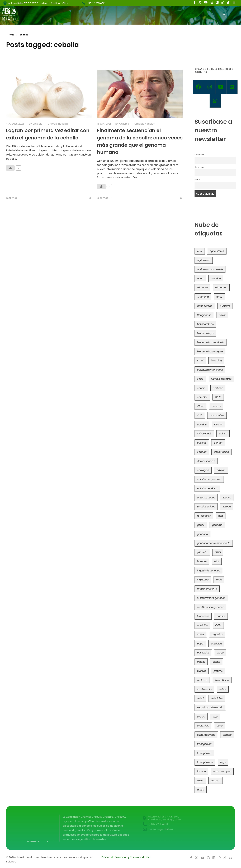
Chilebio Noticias (58, 124)
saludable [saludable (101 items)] (217, 698)
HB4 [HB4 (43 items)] (217, 561)
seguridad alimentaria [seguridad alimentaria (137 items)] (210, 707)
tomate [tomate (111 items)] (227, 735)
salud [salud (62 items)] (200, 698)
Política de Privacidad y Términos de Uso (126, 857)
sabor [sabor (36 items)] (223, 689)
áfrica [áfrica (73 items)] (201, 790)
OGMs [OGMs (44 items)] (201, 634)
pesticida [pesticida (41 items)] (216, 644)
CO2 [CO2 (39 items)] (200, 415)
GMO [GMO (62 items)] (218, 552)
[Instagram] (210, 87)
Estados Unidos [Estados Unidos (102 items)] (206, 507)
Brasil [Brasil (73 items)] (200, 361)
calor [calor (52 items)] (200, 379)
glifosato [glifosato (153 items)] (202, 552)
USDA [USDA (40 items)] (200, 780)
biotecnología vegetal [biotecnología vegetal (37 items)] (210, 352)
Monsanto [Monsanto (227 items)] (203, 616)
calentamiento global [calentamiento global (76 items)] (210, 370)
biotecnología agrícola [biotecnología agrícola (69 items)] (211, 342)
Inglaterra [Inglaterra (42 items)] (203, 580)
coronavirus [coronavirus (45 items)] (217, 415)
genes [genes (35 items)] (201, 525)
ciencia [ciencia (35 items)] (216, 406)
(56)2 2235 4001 (96, 3)
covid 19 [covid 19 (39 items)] (202, 425)
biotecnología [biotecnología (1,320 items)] (205, 333)
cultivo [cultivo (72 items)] (223, 434)
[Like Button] (10, 168)
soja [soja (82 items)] (215, 717)
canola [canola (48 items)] (201, 388)
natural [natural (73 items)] (221, 616)
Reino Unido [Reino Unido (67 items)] (222, 680)
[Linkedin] (232, 87)
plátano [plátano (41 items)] (218, 671)
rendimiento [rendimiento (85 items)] (204, 689)
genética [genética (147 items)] (202, 534)
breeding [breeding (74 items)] (216, 361)
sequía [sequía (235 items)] (201, 717)
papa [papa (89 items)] (200, 644)
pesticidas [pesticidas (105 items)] (203, 653)
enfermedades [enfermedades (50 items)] (206, 498)
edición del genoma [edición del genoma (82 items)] (209, 479)
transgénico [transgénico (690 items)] (204, 753)
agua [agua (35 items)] (200, 279)
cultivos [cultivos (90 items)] (202, 443)
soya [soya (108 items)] (220, 726)
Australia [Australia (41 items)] (225, 306)
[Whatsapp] (215, 101)
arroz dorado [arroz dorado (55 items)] (205, 306)
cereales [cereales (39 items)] (202, 397)
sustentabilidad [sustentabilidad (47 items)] (206, 735)
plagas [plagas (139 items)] (201, 662)
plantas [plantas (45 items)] (202, 671)
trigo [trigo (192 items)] (223, 762)
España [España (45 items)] (227, 498)
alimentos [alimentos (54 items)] (221, 288)
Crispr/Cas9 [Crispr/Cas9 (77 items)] (204, 434)
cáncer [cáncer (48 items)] (218, 443)
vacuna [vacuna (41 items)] (216, 780)
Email (197, 179)
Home (11, 35)
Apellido (199, 167)
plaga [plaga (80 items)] (220, 653)
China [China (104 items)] (201, 406)
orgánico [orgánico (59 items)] (217, 634)
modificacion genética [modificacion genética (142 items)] (211, 607)
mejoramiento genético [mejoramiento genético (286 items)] (211, 598)
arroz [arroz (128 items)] (219, 297)
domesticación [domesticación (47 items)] (206, 461)
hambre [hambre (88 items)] (202, 561)
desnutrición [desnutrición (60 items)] (221, 452)
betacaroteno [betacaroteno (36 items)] (205, 324)
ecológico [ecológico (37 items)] (203, 470)
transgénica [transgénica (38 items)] (204, 744)
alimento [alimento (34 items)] (202, 288)
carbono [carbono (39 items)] (218, 388)
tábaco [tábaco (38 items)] (201, 771)
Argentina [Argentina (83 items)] (203, 297)
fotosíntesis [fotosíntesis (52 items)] (204, 516)
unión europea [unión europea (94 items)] (222, 771)
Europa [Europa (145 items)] (227, 507)
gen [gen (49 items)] (221, 516)
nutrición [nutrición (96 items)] (202, 625)
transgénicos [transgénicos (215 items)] (205, 762)
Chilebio (38, 124)
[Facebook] (198, 87)
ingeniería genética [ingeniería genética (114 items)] (209, 571)
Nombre (199, 155)
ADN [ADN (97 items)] (200, 251)
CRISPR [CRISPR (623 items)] (218, 425)
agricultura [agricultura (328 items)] (204, 260)
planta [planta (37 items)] (216, 662)
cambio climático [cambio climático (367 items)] (221, 379)
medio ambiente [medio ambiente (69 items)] (207, 589)
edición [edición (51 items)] (221, 470)
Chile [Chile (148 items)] (218, 397)
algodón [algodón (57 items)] (216, 279)
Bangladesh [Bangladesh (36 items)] (204, 315)
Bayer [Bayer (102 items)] (222, 315)
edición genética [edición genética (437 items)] (207, 488)
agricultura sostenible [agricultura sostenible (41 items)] (210, 269)
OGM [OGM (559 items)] (218, 625)
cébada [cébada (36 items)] (202, 452)
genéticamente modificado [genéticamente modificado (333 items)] (214, 543)
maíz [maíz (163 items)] (219, 580)
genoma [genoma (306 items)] (217, 525)
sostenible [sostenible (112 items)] (203, 726)
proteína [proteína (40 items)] (202, 680)
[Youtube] (221, 87)
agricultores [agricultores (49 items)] (217, 251)
